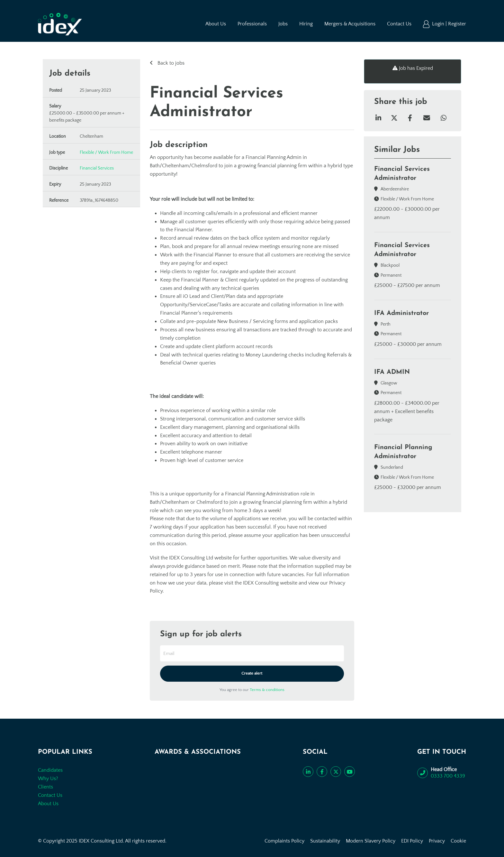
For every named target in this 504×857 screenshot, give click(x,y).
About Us (216, 24)
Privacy (437, 841)
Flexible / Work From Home (106, 152)
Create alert (252, 673)
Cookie (458, 841)
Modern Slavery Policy (371, 841)
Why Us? (48, 779)
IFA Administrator (401, 313)
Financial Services (97, 168)
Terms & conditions (267, 690)
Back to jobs (170, 63)
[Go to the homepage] (60, 24)
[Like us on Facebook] (322, 772)
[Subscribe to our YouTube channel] (350, 772)
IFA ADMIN (392, 372)
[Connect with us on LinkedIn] (308, 772)
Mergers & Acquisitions (350, 24)
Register (457, 24)
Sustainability (325, 841)
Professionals (252, 24)
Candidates (50, 770)
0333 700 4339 (448, 776)
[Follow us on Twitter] (336, 772)
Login (439, 24)
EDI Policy (412, 841)
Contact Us (399, 24)
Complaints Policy (284, 841)
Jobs (283, 24)
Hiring (306, 24)
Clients (45, 787)
